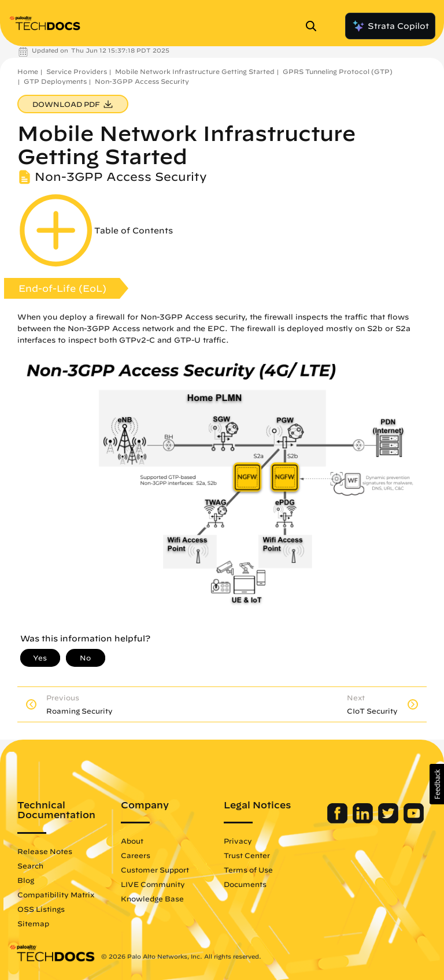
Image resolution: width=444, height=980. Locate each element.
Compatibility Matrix (56, 894)
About (132, 841)
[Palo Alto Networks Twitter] (389, 821)
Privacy (238, 841)
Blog (26, 880)
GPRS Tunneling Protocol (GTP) (338, 71)
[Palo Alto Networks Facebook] (338, 821)
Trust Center (247, 855)
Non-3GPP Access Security (142, 81)
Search (30, 866)
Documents (245, 884)
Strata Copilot (390, 26)
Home (28, 71)
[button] (437, 784)
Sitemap (33, 923)
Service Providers (77, 71)
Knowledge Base (152, 899)
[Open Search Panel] (314, 26)
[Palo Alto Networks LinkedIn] (364, 821)
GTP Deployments (55, 81)
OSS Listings (41, 909)
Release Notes (45, 851)
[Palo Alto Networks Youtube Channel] (414, 821)
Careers (136, 855)
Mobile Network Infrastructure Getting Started (195, 71)
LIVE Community (153, 884)
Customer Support (155, 870)
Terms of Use (248, 870)
